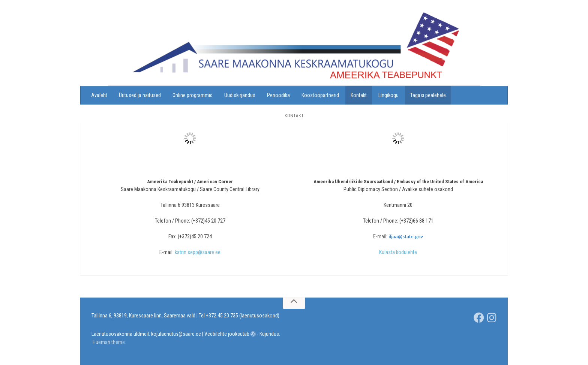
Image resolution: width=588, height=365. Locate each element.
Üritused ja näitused (140, 95)
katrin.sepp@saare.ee (198, 252)
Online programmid (193, 95)
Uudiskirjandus (240, 95)
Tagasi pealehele (428, 95)
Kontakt (359, 95)
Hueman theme (109, 342)
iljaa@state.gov (406, 236)
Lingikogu (388, 95)
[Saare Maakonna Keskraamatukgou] (479, 318)
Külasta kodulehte (398, 252)
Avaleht (99, 95)
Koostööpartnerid (320, 95)
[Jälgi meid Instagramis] (492, 318)
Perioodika (278, 95)
